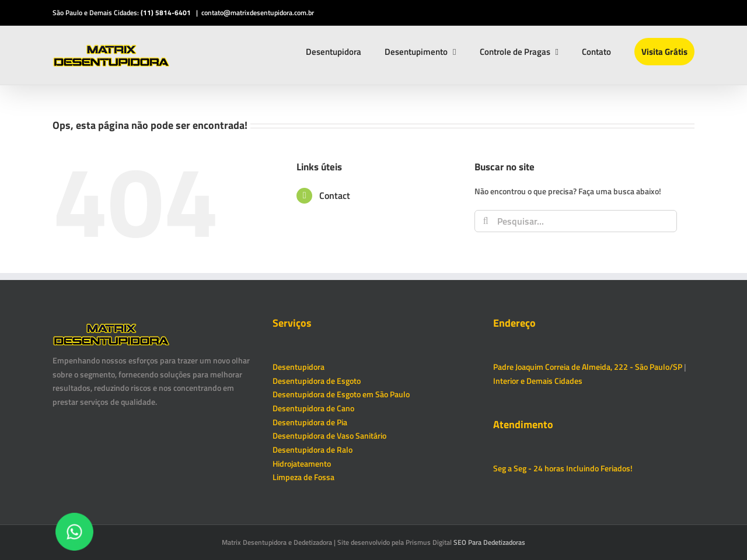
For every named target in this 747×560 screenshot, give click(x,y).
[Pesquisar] (486, 221)
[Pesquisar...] (576, 221)
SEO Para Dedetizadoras (489, 542)
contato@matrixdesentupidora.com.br (258, 13)
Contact (335, 195)
